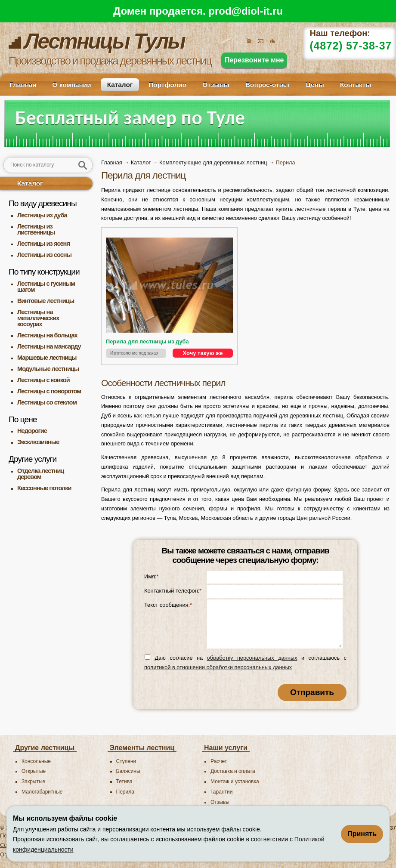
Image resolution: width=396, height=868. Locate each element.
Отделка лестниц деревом (40, 474)
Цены (315, 85)
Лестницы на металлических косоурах (38, 318)
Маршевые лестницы (47, 358)
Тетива (124, 782)
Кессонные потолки (44, 488)
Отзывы (216, 85)
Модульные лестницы (48, 369)
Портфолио (167, 85)
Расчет (219, 761)
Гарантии (221, 792)
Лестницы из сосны (44, 255)
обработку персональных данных (252, 658)
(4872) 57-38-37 (351, 46)
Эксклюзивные (38, 442)
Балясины (128, 771)
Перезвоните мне (254, 60)
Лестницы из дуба (42, 215)
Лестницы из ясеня (43, 244)
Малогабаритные (42, 792)
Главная (23, 85)
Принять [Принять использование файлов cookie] (362, 834)
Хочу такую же (203, 353)
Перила (125, 792)
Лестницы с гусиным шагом (46, 287)
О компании (71, 85)
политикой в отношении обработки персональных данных (218, 667)
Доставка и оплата (233, 771)
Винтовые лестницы (46, 301)
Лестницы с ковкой (43, 380)
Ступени (126, 761)
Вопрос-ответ (268, 85)
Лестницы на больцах (47, 335)
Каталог (120, 85)
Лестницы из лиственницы (36, 229)
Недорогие (32, 431)
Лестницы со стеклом (47, 402)
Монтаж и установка (235, 782)
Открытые (34, 771)
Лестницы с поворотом (49, 391)
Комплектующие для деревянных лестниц (213, 162)
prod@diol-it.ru (246, 11)
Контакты (356, 85)
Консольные (36, 761)
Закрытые (33, 782)
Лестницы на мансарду (49, 346)
